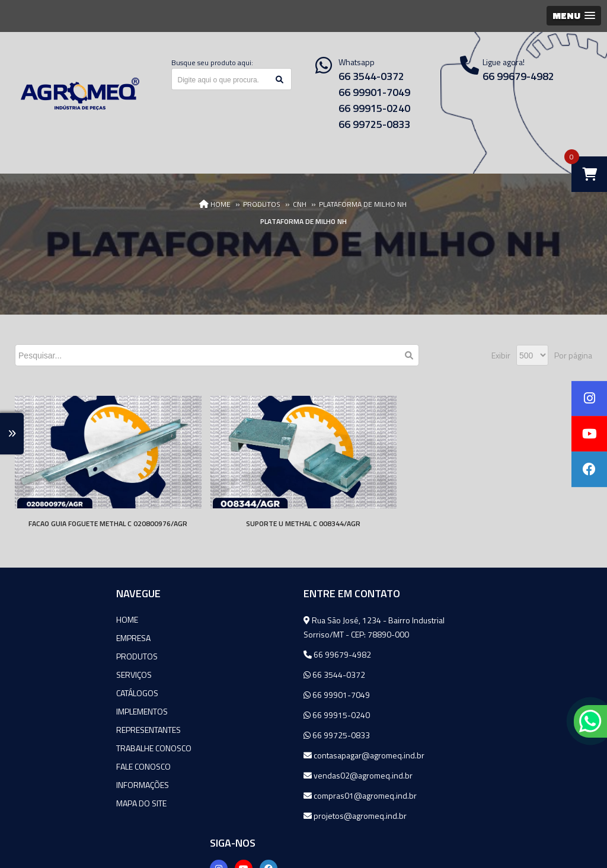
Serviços (41, 675)
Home (35, 619)
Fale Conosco (51, 766)
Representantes (56, 730)
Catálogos (45, 693)
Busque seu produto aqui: (212, 63)
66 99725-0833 (374, 124)
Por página (573, 355)
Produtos (44, 656)
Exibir (501, 355)
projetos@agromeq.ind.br (262, 816)
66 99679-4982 (244, 654)
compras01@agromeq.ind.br (267, 795)
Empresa (41, 638)
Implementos (49, 711)
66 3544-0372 (371, 76)
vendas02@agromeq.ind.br (265, 775)
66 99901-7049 (374, 92)
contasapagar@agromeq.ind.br (271, 755)
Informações (50, 785)
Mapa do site (49, 803)
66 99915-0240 (374, 108)
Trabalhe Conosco (61, 748)
